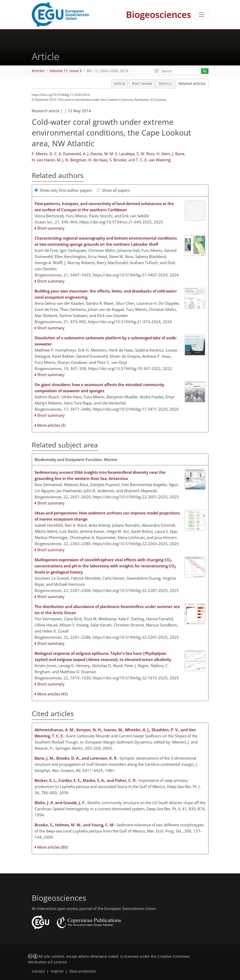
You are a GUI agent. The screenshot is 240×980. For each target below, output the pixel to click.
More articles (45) (52, 694)
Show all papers (113, 190)
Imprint (57, 971)
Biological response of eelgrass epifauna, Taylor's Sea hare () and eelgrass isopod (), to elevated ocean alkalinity (103, 656)
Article (120, 84)
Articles (38, 71)
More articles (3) (51, 425)
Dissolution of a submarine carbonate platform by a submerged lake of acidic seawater (106, 341)
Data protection (83, 971)
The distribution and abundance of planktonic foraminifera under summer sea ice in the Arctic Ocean (107, 610)
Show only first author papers (63, 190)
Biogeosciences (159, 14)
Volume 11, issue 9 (66, 71)
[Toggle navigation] (202, 15)
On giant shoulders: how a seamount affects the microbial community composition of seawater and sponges (99, 388)
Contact (38, 971)
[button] (156, 71)
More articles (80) (52, 847)
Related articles (192, 84)
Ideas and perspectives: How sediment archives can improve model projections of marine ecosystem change (107, 516)
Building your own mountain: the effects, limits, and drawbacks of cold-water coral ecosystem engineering (106, 294)
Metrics (165, 84)
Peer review (142, 84)
